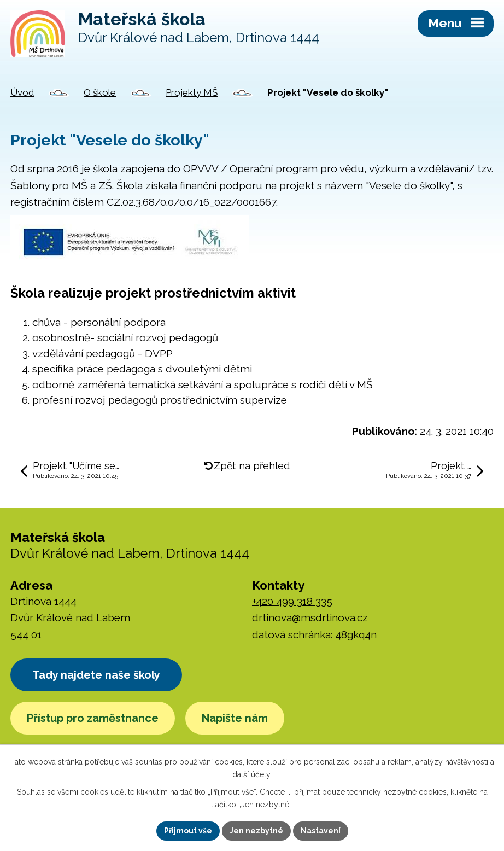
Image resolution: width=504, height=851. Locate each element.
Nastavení (321, 831)
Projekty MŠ (192, 92)
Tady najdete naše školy (96, 675)
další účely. (252, 774)
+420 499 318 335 (292, 601)
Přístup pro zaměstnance (93, 718)
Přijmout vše (188, 831)
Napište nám (235, 718)
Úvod (22, 92)
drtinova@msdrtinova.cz (310, 617)
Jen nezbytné (256, 831)
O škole (100, 92)
